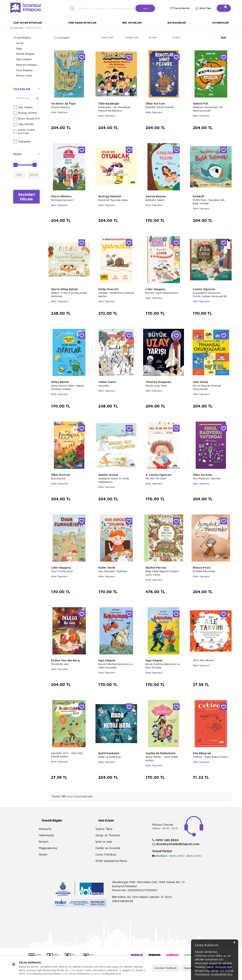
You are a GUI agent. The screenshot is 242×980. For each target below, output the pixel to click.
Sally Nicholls (24, 124)
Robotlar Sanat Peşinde (160, 107)
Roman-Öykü (24, 75)
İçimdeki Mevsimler (204, 571)
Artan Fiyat (107, 37)
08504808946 (123, 901)
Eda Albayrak (202, 753)
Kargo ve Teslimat (108, 835)
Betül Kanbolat (109, 753)
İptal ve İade (104, 842)
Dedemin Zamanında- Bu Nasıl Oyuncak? (208, 109)
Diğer (19, 48)
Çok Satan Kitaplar (28, 23)
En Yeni (153, 37)
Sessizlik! (104, 385)
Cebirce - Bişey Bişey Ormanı (210, 757)
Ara (145, 8)
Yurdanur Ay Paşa (63, 103)
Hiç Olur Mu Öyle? (156, 478)
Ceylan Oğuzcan (204, 289)
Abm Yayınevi (59, 112)
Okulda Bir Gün (60, 664)
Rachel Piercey (156, 568)
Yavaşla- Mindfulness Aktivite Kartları (116, 294)
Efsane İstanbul (60, 107)
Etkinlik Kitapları (25, 54)
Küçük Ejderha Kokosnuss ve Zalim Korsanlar (116, 666)
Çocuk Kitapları (22, 37)
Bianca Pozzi (202, 568)
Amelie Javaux (108, 475)
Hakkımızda (46, 835)
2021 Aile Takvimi (203, 660)
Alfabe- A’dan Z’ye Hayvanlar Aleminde (69, 294)
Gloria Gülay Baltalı (64, 289)
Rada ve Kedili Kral (109, 757)
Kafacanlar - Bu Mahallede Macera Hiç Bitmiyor (114, 109)
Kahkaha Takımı (155, 200)
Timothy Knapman (158, 382)
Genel (20, 43)
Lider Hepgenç (156, 289)
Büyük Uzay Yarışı (156, 385)
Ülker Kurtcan (155, 103)
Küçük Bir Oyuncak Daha (113, 200)
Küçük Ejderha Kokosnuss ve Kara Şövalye (163, 666)
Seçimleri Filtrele (27, 197)
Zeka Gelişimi (24, 59)
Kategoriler (177, 23)
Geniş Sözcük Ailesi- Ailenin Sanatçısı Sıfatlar (67, 387)
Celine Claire (107, 382)
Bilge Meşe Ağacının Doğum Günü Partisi (162, 573)
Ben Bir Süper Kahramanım (162, 293)
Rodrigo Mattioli (110, 196)
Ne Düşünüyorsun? (62, 200)
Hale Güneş (201, 382)
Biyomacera (58, 478)
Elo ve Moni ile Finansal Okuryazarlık (207, 387)
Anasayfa (17, 28)
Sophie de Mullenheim (161, 753)
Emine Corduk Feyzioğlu (24, 131)
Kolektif (199, 196)
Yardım (43, 854)
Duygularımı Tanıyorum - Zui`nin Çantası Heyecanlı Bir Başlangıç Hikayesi (210, 294)
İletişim (44, 842)
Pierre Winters (61, 196)
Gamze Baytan (156, 196)
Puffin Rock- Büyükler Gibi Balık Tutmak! (209, 202)
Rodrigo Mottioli (25, 113)
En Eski (176, 37)
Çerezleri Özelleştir (165, 968)
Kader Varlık (107, 568)
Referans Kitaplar (26, 65)
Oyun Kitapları (24, 70)
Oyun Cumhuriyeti (62, 571)
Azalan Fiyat (132, 37)
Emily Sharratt (109, 289)
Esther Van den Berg (65, 660)
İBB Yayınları (132, 23)
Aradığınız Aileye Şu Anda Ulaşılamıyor (114, 480)
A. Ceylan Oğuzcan (158, 475)
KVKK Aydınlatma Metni (111, 861)
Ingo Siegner (23, 107)
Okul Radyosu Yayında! (207, 478)
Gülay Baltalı (60, 382)
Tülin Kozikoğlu (109, 103)
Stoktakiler (22, 141)
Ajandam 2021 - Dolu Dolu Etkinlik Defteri (67, 755)
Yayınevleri (220, 23)
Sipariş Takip (104, 829)
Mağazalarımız (48, 848)
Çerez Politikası (106, 854)
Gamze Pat (201, 103)
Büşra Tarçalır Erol (26, 119)
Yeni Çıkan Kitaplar (82, 23)
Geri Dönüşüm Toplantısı (113, 571)
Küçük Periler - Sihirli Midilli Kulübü (162, 758)
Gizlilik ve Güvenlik (108, 848)
